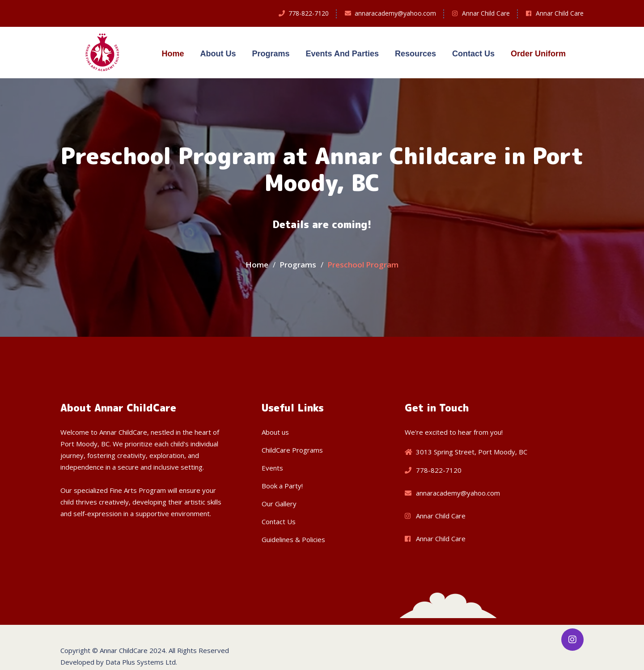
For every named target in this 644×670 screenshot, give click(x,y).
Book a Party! (282, 486)
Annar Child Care (486, 13)
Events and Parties (342, 54)
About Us (218, 54)
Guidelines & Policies (293, 539)
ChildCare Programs (292, 450)
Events (272, 468)
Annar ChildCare (124, 650)
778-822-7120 (309, 13)
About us (275, 432)
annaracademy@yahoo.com (395, 13)
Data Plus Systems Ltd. (141, 662)
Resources (415, 54)
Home (173, 54)
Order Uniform (538, 54)
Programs (271, 54)
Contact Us (473, 54)
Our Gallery (279, 504)
